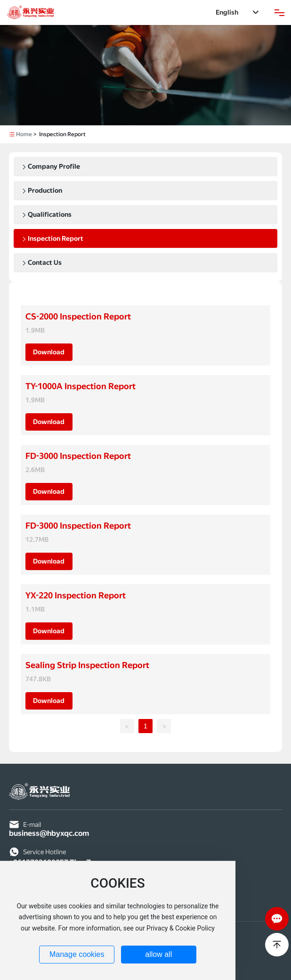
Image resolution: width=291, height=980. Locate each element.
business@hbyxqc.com (49, 833)
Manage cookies (77, 954)
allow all (158, 954)
